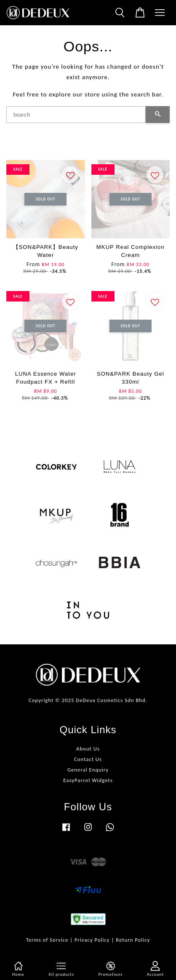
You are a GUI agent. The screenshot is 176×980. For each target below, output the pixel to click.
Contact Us (88, 759)
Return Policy (133, 940)
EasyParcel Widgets (88, 780)
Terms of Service (47, 940)
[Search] (76, 115)
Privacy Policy (92, 940)
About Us (88, 749)
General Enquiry (88, 770)
